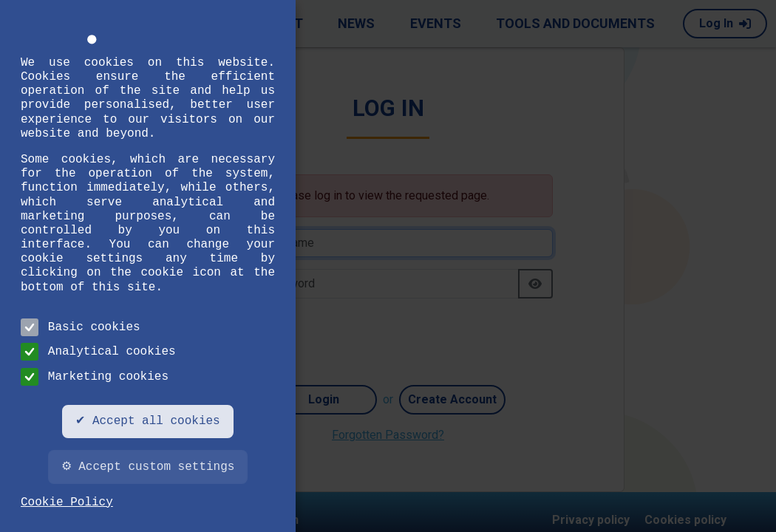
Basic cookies (81, 327)
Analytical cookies (98, 352)
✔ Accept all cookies (147, 421)
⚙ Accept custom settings (148, 467)
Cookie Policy (67, 502)
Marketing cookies (95, 377)
